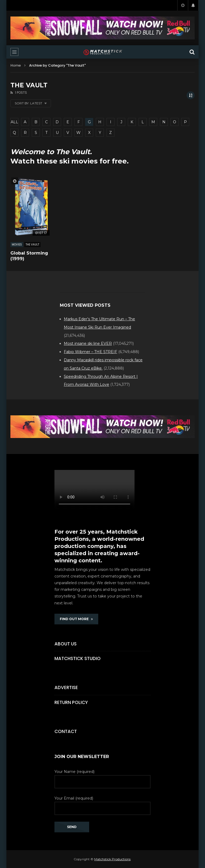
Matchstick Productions (112, 859)
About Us (66, 644)
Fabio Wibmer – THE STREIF (90, 352)
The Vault (32, 245)
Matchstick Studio (78, 658)
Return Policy (71, 702)
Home (16, 65)
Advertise (66, 687)
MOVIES (17, 245)
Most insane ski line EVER (88, 343)
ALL (14, 122)
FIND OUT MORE (76, 619)
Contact (66, 731)
